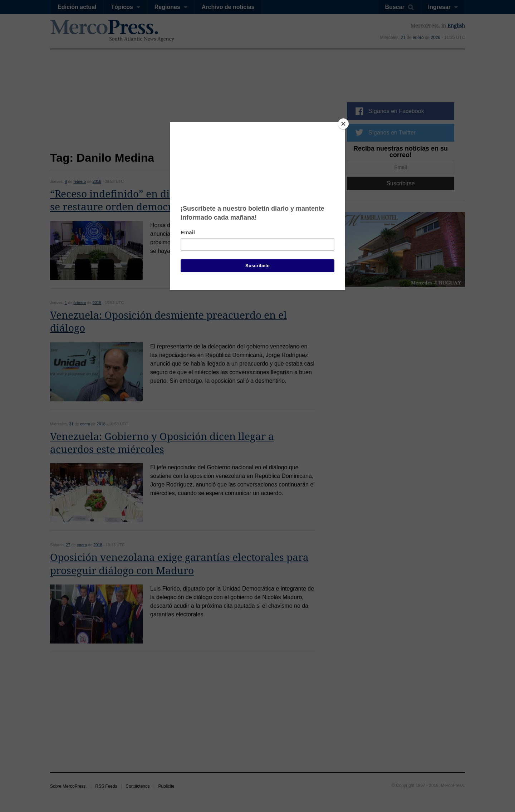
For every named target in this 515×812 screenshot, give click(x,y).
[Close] (343, 124)
